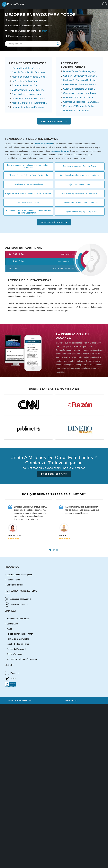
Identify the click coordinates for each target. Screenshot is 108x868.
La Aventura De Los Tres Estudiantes (24, 81)
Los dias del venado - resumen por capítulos (80, 175)
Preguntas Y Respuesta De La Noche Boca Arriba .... (78, 107)
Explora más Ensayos (54, 121)
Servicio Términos (14, 654)
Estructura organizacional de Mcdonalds (80, 193)
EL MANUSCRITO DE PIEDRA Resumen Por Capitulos (27, 90)
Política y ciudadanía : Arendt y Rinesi (80, 166)
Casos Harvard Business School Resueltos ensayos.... (79, 85)
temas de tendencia (44, 144)
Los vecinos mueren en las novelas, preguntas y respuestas (28, 166)
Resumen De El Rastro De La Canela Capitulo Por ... (78, 98)
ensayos (46, 31)
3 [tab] (57, 549)
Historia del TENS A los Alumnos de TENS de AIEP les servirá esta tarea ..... (28, 212)
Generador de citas (15, 585)
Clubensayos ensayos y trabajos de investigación (81, 94)
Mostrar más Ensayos (54, 222)
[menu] (104, 4)
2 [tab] (54, 549)
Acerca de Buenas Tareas (18, 619)
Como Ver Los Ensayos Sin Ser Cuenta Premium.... (79, 76)
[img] (58, 44)
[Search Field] (33, 44)
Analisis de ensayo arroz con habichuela (26, 94)
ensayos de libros (61, 151)
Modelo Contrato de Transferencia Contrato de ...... (29, 103)
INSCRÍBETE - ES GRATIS (54, 474)
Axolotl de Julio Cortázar (28, 203)
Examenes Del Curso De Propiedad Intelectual (24, 86)
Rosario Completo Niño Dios (26, 68)
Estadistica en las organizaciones (28, 184)
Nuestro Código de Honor (18, 644)
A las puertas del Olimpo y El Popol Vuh (80, 212)
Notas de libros (13, 580)
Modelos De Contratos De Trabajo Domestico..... (80, 80)
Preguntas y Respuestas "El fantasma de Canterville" (28, 193)
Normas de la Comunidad (18, 639)
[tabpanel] (28, 521)
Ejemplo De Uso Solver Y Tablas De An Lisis (28, 175)
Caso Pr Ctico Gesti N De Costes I (29, 72)
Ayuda (9, 629)
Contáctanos (12, 624)
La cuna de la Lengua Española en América (29, 108)
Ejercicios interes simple (80, 184)
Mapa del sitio (71, 700)
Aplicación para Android (18, 599)
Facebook (12, 673)
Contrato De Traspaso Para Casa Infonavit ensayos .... (80, 102)
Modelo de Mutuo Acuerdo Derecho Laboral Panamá (30, 77)
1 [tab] (51, 549)
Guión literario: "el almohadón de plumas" (80, 203)
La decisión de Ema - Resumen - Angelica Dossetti (28, 99)
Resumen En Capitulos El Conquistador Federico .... (76, 111)
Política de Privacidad (16, 649)
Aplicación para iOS (16, 605)
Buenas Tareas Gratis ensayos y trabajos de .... (79, 72)
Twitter (10, 679)
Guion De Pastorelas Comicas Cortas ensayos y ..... (78, 89)
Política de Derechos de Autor (20, 634)
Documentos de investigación (19, 575)
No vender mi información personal (22, 659)
